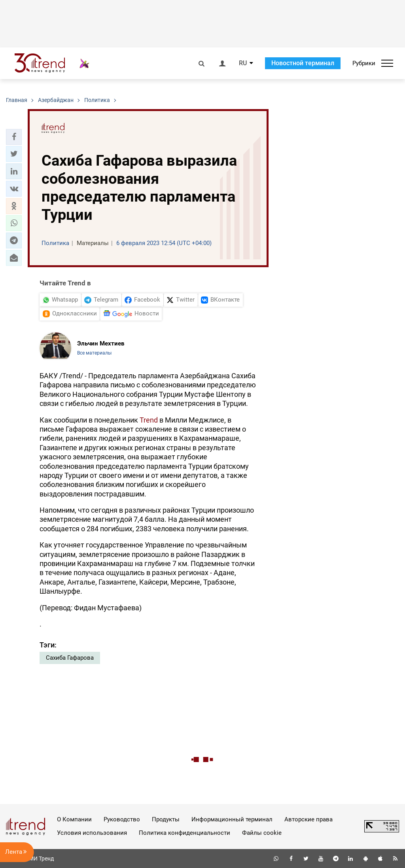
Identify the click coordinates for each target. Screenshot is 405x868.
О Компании (74, 819)
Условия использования (92, 833)
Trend (149, 420)
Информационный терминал (232, 819)
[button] (14, 137)
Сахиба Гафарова (70, 658)
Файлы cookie (262, 833)
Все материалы (94, 353)
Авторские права (308, 819)
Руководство (122, 819)
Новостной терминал (303, 63)
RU (243, 63)
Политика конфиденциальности (185, 833)
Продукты (166, 819)
